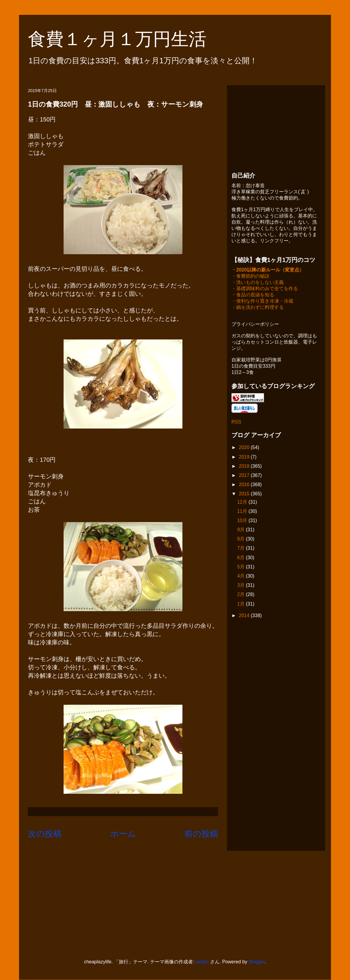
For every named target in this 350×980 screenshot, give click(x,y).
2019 (245, 457)
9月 (241, 530)
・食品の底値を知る (253, 295)
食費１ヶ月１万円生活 (126, 39)
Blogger (257, 962)
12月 (243, 503)
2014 (245, 616)
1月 (241, 604)
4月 (241, 577)
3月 (241, 586)
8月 (241, 539)
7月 (241, 549)
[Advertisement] (276, 127)
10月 (243, 521)
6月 (241, 558)
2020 (245, 448)
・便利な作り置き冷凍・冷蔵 (262, 302)
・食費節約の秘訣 (250, 277)
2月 (241, 595)
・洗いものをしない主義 (258, 283)
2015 (245, 494)
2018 (245, 467)
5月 (241, 567)
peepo (202, 962)
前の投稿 (201, 834)
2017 (245, 476)
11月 (243, 512)
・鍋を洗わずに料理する (258, 308)
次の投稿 (45, 834)
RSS (236, 422)
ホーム (123, 834)
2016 (245, 485)
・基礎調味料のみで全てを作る (265, 289)
